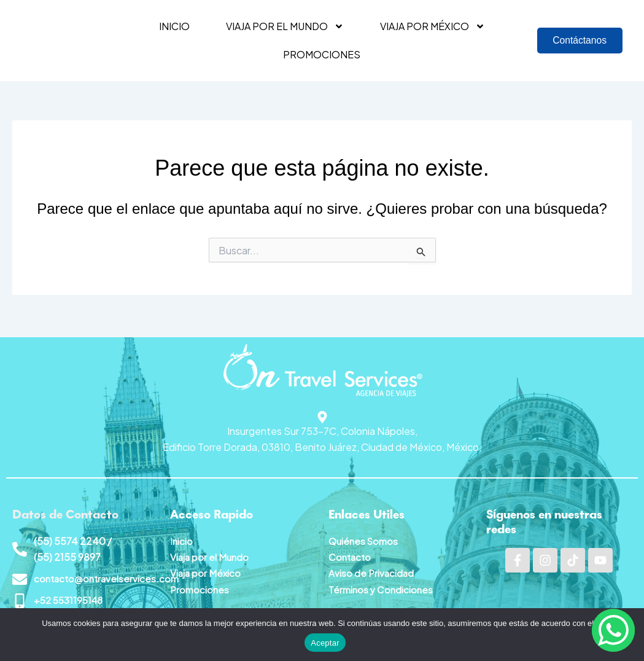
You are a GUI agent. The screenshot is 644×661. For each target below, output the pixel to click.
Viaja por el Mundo (211, 555)
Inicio (174, 26)
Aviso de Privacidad (372, 571)
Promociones (322, 54)
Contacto (351, 555)
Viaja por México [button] (433, 26)
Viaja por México (206, 571)
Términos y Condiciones (382, 588)
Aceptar (325, 643)
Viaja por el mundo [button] (285, 26)
